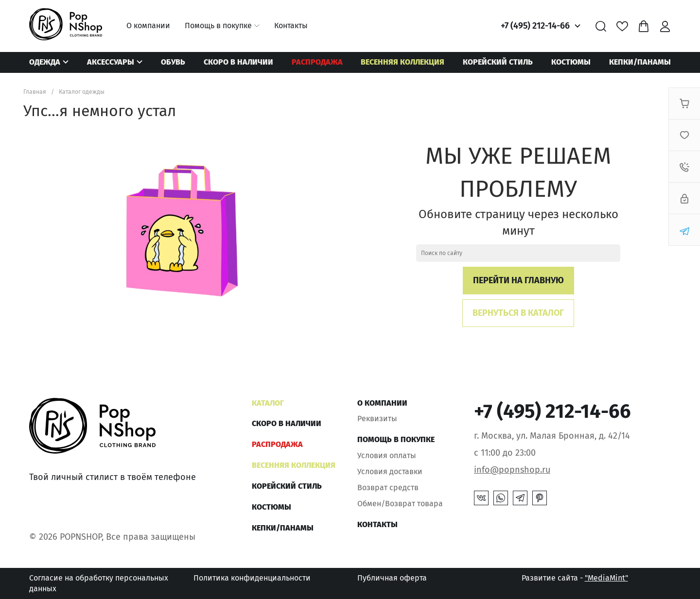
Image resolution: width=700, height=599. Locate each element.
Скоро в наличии (238, 62)
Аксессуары (111, 62)
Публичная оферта (392, 578)
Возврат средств (388, 488)
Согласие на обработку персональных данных (99, 583)
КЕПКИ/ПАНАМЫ (640, 62)
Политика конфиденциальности (252, 578)
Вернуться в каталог (518, 313)
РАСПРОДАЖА (317, 62)
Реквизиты (377, 419)
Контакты (291, 26)
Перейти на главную (518, 280)
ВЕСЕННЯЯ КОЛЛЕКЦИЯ (402, 62)
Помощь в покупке (218, 26)
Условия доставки (390, 471)
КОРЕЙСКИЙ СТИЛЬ (498, 62)
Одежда (45, 62)
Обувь (173, 62)
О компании (148, 26)
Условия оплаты (387, 455)
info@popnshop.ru (512, 470)
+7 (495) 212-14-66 (535, 26)
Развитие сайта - (575, 578)
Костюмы (571, 62)
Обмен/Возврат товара (400, 504)
